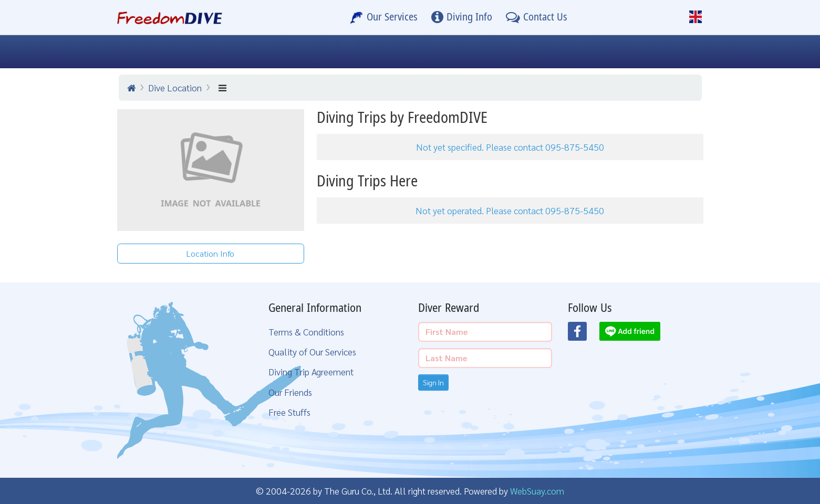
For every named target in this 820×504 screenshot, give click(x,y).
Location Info (210, 253)
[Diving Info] (462, 17)
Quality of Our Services (312, 351)
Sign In (433, 382)
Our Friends (290, 392)
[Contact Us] (537, 17)
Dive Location (175, 87)
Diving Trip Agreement (311, 371)
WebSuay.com (537, 491)
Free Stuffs (289, 412)
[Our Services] (384, 17)
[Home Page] (170, 17)
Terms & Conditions (306, 332)
